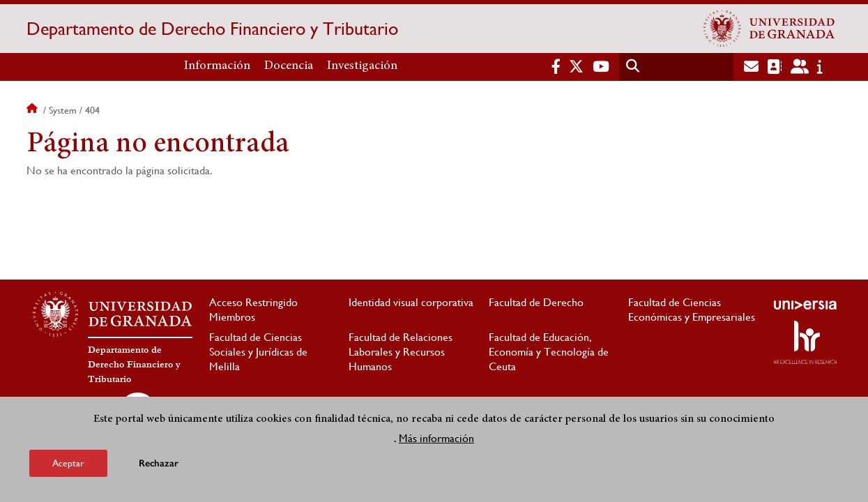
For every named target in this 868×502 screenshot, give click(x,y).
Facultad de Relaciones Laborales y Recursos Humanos (401, 352)
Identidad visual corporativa (411, 302)
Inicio (33, 110)
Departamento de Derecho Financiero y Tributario (212, 29)
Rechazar (159, 464)
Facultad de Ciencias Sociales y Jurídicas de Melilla (258, 352)
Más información (436, 439)
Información (217, 66)
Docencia (289, 66)
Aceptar (68, 464)
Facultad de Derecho (536, 302)
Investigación (362, 66)
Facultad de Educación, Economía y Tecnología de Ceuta (549, 352)
